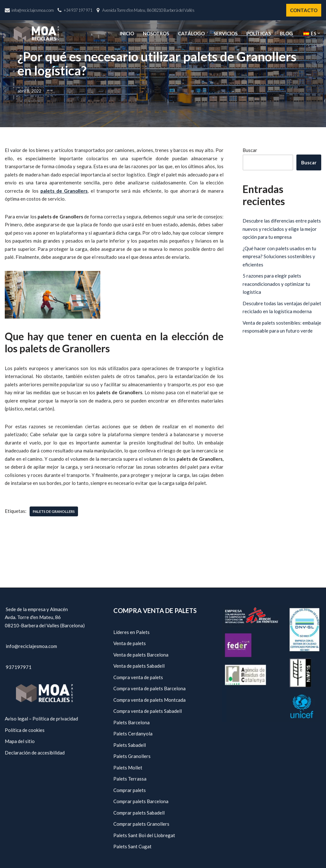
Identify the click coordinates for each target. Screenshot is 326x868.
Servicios (226, 33)
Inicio (127, 33)
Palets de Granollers (54, 511)
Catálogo (191, 33)
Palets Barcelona (131, 722)
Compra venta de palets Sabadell (148, 711)
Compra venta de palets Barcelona (149, 688)
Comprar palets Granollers (141, 824)
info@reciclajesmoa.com (33, 10)
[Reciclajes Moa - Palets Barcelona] (36, 33)
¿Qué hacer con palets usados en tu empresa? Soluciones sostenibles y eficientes (279, 256)
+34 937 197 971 (78, 10)
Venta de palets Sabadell (139, 666)
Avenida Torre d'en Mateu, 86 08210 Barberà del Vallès (148, 10)
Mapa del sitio (20, 741)
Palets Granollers (132, 756)
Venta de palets (130, 643)
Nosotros (156, 33)
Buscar (250, 150)
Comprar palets (130, 790)
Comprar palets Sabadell (139, 812)
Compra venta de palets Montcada (149, 699)
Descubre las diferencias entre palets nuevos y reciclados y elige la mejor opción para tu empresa (282, 229)
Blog (286, 33)
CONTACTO (304, 10)
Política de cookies (25, 730)
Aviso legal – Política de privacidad (41, 719)
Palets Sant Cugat (132, 846)
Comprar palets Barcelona (141, 801)
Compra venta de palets (138, 677)
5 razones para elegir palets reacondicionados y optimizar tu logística (276, 284)
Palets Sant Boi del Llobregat (144, 835)
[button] (319, 33)
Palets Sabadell (130, 745)
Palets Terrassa (130, 779)
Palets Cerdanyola (133, 734)
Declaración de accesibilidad (35, 752)
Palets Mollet (128, 767)
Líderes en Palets (131, 632)
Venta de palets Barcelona (141, 654)
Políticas (259, 33)
